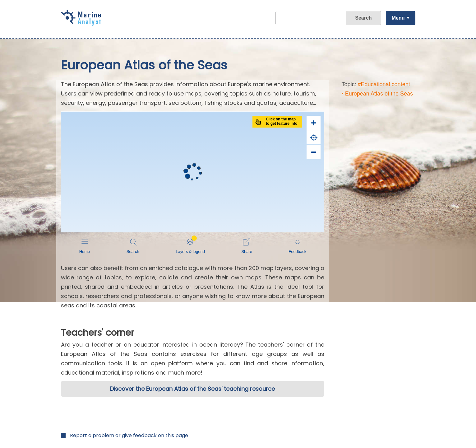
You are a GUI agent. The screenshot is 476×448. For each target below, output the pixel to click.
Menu (398, 18)
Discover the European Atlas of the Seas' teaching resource (192, 389)
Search (363, 18)
